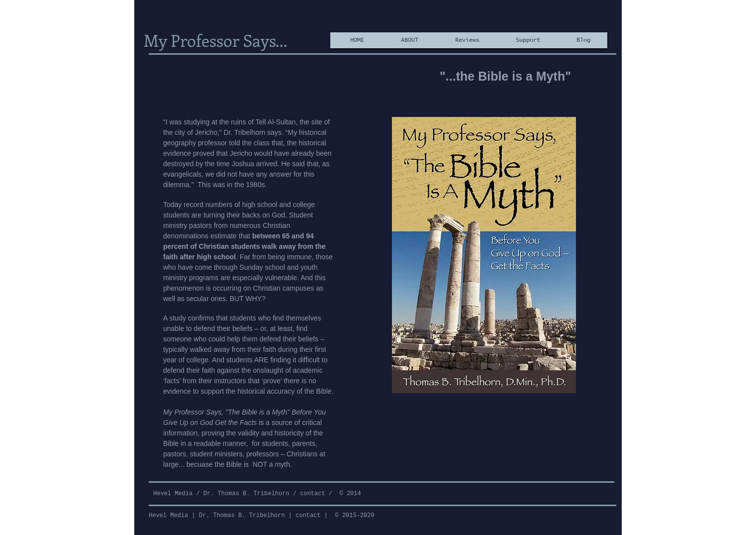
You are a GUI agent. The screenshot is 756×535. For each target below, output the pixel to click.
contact (312, 494)
